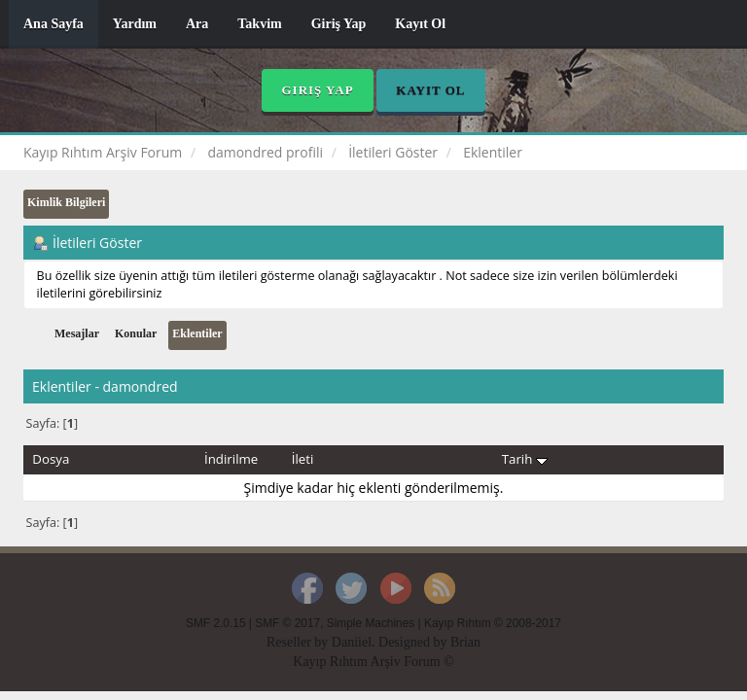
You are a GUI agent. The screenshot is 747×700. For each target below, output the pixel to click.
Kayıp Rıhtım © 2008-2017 (493, 623)
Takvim (259, 24)
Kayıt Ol (420, 24)
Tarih (525, 459)
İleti (303, 459)
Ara (197, 24)
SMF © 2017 (287, 623)
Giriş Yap (339, 24)
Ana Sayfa (53, 24)
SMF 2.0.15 (215, 623)
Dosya (51, 459)
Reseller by (299, 642)
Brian (465, 642)
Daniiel (352, 642)
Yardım (135, 24)
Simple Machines (371, 623)
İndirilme (231, 459)
